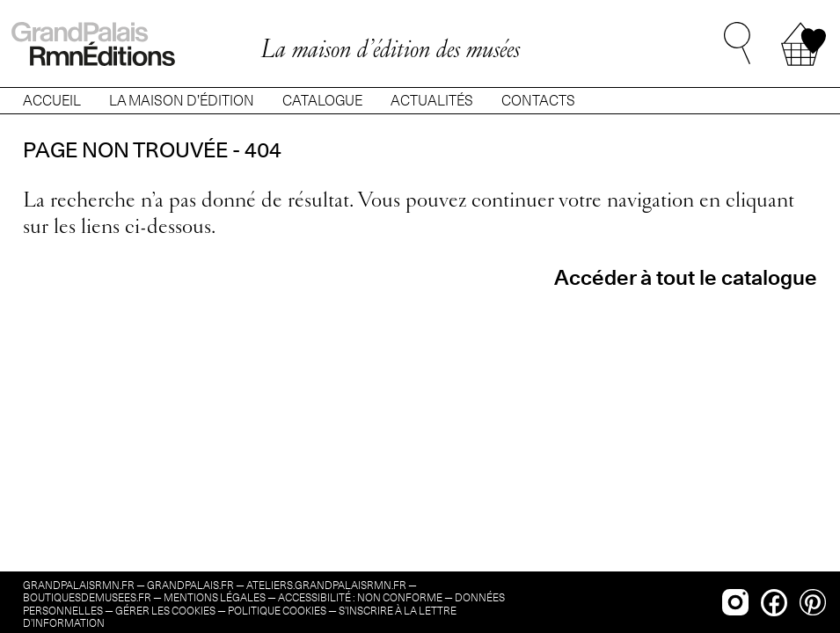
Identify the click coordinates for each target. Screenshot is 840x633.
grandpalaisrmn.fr (79, 585)
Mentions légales (215, 597)
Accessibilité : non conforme (360, 597)
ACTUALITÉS (432, 101)
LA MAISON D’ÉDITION (182, 101)
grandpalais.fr (190, 585)
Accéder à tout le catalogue (686, 277)
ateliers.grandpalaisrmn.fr (326, 585)
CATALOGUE (322, 101)
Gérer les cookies (165, 611)
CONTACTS (538, 101)
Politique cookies (277, 611)
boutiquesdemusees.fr (87, 597)
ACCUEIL (52, 101)
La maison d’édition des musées (390, 48)
